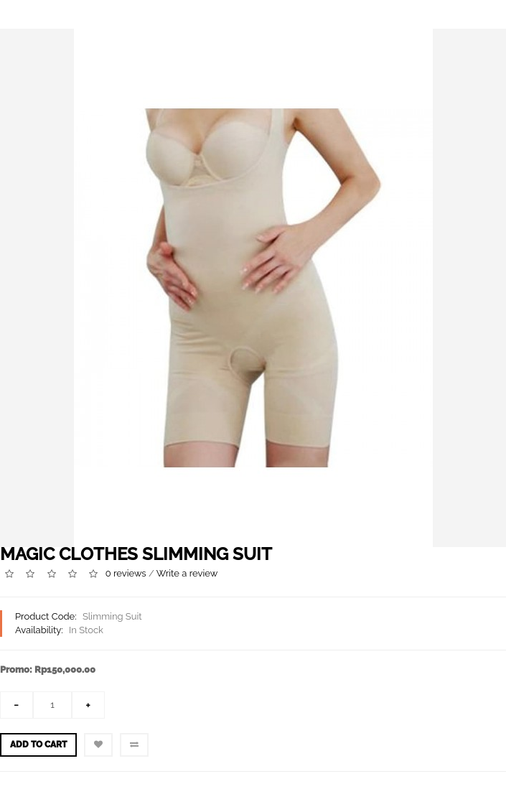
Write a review (187, 573)
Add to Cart (38, 745)
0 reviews (126, 573)
